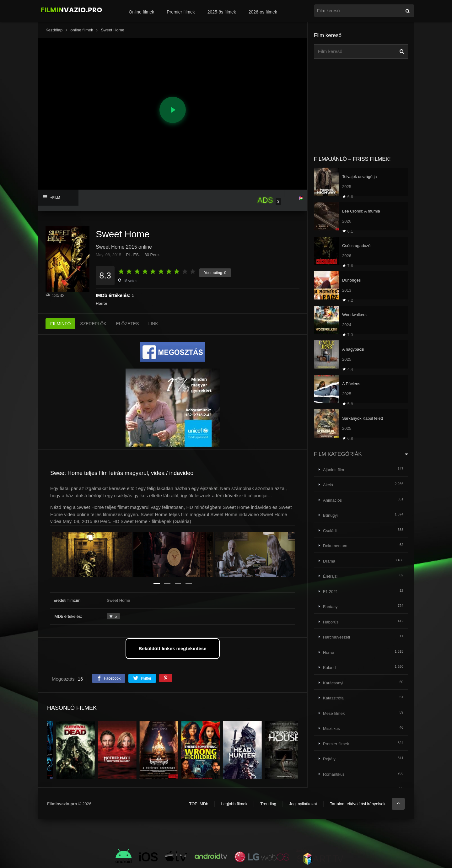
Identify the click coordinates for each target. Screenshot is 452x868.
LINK (153, 324)
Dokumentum (335, 546)
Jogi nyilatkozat (303, 804)
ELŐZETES (127, 324)
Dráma (329, 561)
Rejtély (329, 759)
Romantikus (334, 774)
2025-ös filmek (222, 12)
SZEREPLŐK (93, 324)
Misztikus (331, 728)
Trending (268, 804)
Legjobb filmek (234, 804)
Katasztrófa (333, 698)
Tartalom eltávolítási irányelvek (358, 804)
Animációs (332, 500)
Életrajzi (330, 576)
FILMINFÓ (60, 324)
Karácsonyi (333, 683)
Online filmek (141, 12)
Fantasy (330, 607)
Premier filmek (181, 12)
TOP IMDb (199, 804)
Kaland (329, 668)
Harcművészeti (336, 637)
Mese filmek (334, 713)
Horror (102, 303)
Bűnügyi (330, 515)
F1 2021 (331, 592)
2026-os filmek (263, 12)
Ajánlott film (334, 470)
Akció (328, 485)
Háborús (331, 622)
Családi (330, 531)
